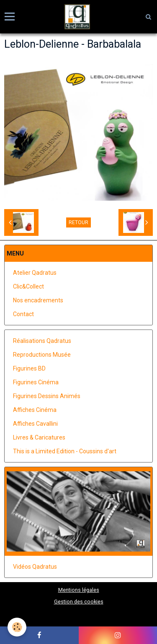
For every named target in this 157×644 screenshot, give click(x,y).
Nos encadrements (38, 300)
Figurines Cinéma (36, 382)
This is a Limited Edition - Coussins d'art (65, 451)
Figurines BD (29, 368)
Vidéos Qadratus (35, 567)
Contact (23, 314)
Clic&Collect (28, 286)
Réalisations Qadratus (42, 341)
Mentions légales (79, 590)
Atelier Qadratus (35, 273)
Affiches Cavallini (35, 424)
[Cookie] (17, 627)
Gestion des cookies (79, 602)
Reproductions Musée (42, 355)
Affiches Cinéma (35, 410)
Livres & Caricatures (39, 437)
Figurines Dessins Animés (47, 396)
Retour (78, 222)
